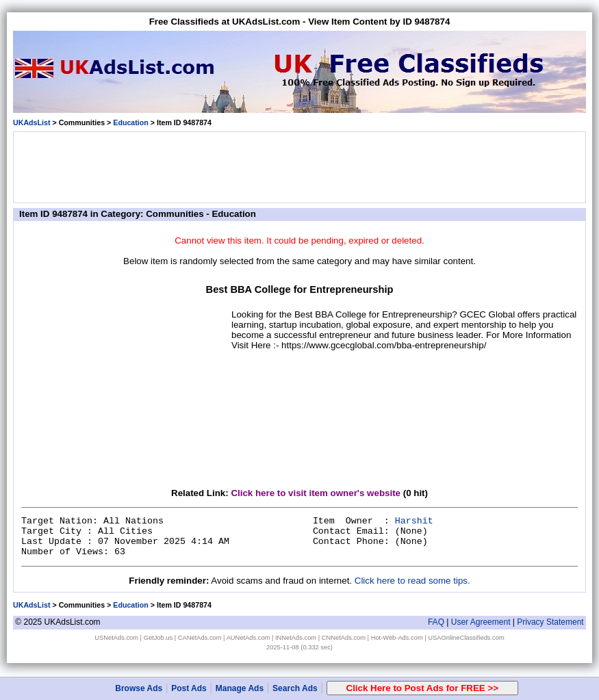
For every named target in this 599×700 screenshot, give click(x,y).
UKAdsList (31, 122)
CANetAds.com (200, 638)
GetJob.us (158, 638)
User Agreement (481, 622)
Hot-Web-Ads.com (397, 638)
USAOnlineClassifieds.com (466, 638)
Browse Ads (139, 688)
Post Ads (189, 688)
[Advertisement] (300, 166)
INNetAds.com (296, 638)
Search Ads (295, 688)
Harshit (414, 521)
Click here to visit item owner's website (316, 493)
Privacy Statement (550, 622)
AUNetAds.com (248, 638)
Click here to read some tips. (412, 581)
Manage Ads (240, 688)
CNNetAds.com (344, 638)
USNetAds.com (116, 638)
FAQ (436, 622)
